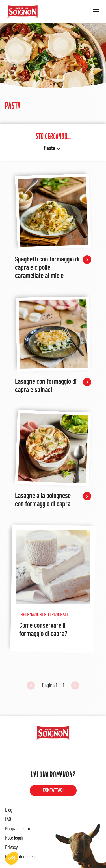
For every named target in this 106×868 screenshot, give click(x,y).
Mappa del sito (18, 829)
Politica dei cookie (21, 857)
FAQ (8, 819)
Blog (9, 810)
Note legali (14, 838)
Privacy (11, 848)
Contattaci (53, 790)
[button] (12, 858)
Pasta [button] (50, 148)
